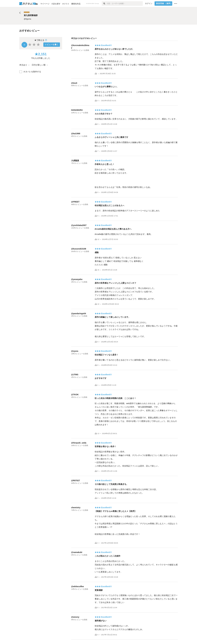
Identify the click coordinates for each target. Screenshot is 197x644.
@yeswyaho (77, 279)
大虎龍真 (75, 161)
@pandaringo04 (79, 313)
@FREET (75, 202)
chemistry (76, 508)
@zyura (75, 351)
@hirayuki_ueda (79, 443)
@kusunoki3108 (79, 249)
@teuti (74, 83)
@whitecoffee (78, 586)
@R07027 (76, 481)
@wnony (75, 617)
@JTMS (75, 375)
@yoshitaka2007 (79, 225)
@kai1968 (76, 134)
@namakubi (77, 552)
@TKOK (75, 395)
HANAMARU (77, 110)
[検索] (104, 4)
